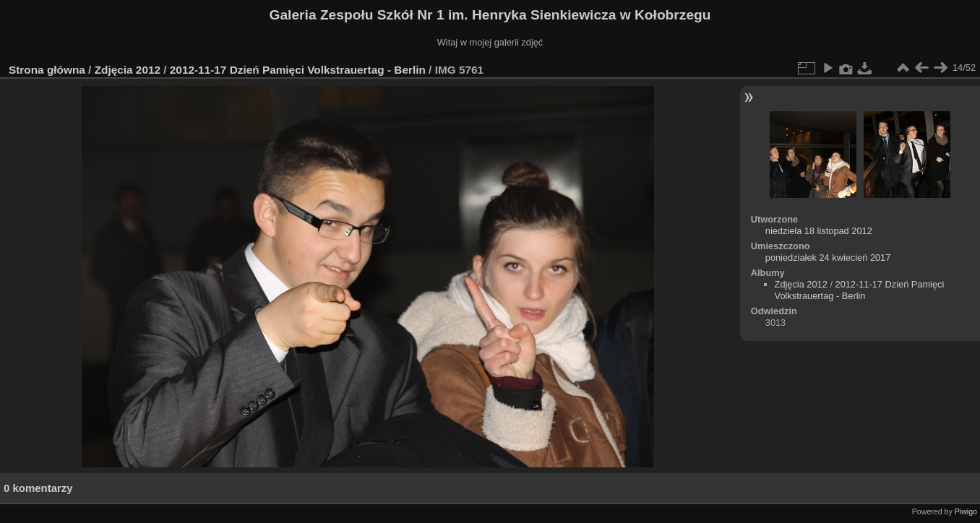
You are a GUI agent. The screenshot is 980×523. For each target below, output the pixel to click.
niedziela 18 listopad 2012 (819, 231)
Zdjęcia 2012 (128, 70)
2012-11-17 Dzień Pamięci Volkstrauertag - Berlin (298, 70)
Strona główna (47, 70)
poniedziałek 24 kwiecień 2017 (828, 258)
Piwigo (966, 511)
